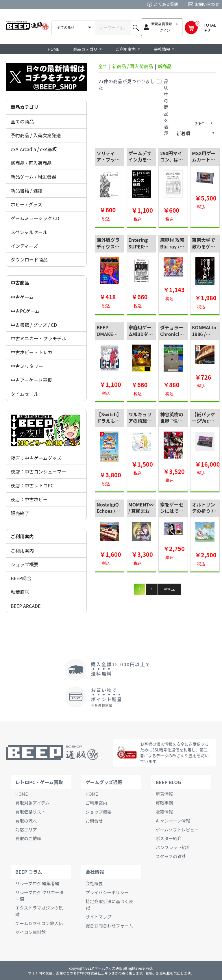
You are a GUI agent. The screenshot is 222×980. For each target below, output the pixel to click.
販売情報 (164, 812)
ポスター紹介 (169, 838)
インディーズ (24, 246)
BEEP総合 (21, 578)
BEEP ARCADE (26, 606)
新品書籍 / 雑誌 (26, 190)
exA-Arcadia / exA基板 (34, 149)
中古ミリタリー (27, 366)
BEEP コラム (29, 872)
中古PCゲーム (25, 311)
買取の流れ (26, 821)
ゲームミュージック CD (35, 218)
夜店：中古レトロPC (32, 485)
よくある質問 (166, 4)
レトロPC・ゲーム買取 (39, 782)
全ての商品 (22, 121)
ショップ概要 (25, 564)
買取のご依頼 (28, 838)
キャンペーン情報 (173, 821)
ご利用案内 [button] (126, 49)
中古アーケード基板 (31, 380)
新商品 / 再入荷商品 (31, 163)
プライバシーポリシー (107, 892)
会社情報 (95, 872)
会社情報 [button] (162, 49)
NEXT (169, 589)
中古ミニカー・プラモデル (38, 338)
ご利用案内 (22, 550)
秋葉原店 (20, 592)
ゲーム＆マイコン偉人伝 (39, 923)
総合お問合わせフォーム (109, 926)
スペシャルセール (29, 232)
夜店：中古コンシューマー (38, 472)
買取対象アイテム (33, 803)
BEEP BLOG (168, 782)
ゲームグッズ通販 (104, 782)
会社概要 (94, 883)
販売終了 (20, 513)
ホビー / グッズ (26, 204)
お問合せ (94, 821)
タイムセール (25, 394)
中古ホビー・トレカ (32, 352)
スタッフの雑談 (171, 856)
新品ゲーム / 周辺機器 (33, 177)
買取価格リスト (30, 812)
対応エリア (26, 830)
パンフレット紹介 (173, 847)
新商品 (164, 66)
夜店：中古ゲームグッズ (36, 458)
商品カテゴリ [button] (86, 49)
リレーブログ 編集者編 (37, 883)
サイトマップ (99, 917)
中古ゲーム (22, 297)
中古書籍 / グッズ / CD (34, 325)
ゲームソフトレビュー (177, 830)
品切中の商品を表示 (166, 107)
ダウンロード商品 (29, 259)
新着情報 (164, 794)
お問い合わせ (207, 4)
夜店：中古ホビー (29, 499)
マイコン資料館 (30, 932)
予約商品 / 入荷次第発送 (36, 135)
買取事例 (164, 803)
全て (103, 66)
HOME (53, 49)
